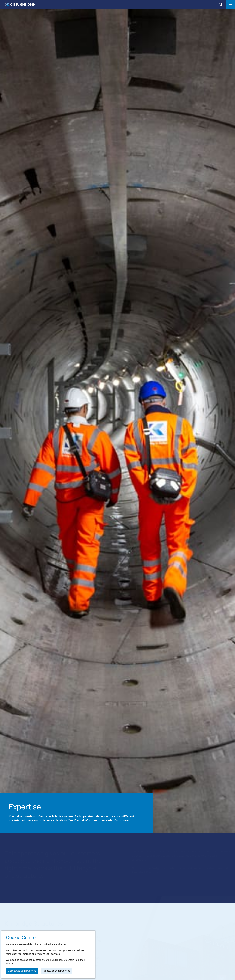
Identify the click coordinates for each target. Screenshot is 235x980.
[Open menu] (231, 5)
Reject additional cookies (56, 971)
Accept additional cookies (22, 971)
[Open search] (221, 5)
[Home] (20, 5)
